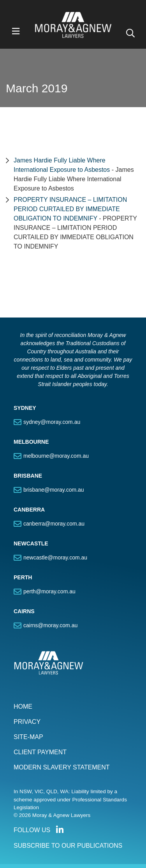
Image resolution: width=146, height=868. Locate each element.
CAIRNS (24, 611)
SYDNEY (25, 408)
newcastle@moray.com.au (55, 557)
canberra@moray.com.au (54, 524)
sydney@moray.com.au (52, 422)
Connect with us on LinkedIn (60, 830)
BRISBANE (28, 476)
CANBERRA (29, 510)
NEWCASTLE (31, 543)
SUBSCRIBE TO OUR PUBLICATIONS (68, 846)
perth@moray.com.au (49, 591)
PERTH (23, 577)
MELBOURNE (31, 442)
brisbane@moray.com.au (54, 490)
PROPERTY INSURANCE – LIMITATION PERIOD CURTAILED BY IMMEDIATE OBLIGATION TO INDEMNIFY (70, 209)
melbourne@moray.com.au (56, 456)
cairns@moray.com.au (50, 625)
